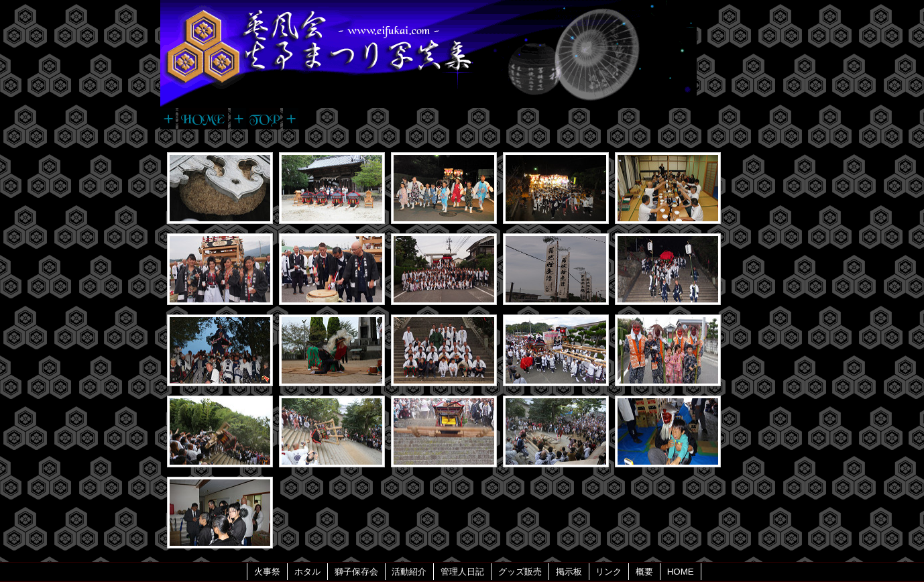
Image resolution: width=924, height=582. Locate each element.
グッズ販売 (520, 572)
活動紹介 (409, 572)
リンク (609, 572)
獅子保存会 (356, 572)
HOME (681, 572)
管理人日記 (462, 572)
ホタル (307, 572)
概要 (644, 572)
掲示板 (569, 572)
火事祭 (267, 572)
